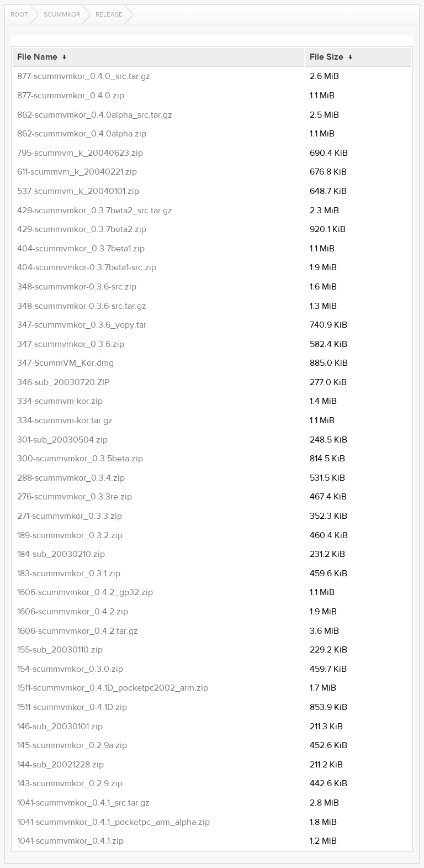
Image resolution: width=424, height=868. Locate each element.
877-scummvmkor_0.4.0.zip (71, 96)
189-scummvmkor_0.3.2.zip (70, 535)
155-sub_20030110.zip (60, 650)
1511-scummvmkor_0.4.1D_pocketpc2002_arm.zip (113, 688)
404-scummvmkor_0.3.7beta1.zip (81, 249)
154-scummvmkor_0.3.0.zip (70, 669)
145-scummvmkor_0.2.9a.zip (72, 745)
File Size (327, 57)
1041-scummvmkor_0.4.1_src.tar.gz (83, 803)
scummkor (62, 14)
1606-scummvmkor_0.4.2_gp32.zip (85, 592)
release (109, 14)
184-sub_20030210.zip (61, 554)
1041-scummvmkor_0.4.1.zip (70, 841)
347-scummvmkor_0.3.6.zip (71, 344)
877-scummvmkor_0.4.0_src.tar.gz (84, 76)
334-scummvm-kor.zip (60, 401)
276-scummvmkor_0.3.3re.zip (75, 497)
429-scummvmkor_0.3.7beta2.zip (82, 229)
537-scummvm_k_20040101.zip (78, 191)
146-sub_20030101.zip (60, 727)
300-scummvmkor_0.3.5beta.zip (80, 459)
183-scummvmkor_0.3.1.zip (69, 574)
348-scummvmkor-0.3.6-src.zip (77, 287)
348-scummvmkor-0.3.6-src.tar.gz (82, 306)
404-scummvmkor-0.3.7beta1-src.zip (87, 267)
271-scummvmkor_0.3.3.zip (70, 516)
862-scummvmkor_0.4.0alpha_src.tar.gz (95, 115)
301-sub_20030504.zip (62, 440)
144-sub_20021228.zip (60, 765)
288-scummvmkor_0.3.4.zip (71, 478)
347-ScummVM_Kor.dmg (65, 363)
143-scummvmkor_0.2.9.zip (70, 783)
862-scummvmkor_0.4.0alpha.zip (82, 134)
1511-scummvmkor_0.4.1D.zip (72, 707)
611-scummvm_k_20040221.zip (77, 172)
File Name (37, 57)
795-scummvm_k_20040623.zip (80, 153)
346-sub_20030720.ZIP (63, 382)
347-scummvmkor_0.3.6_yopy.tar (82, 325)
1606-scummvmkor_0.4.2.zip (73, 612)
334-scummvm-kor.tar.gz (65, 420)
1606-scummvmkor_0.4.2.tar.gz (78, 631)
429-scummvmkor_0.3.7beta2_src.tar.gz (95, 211)
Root (19, 14)
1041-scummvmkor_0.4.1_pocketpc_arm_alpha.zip (113, 822)
